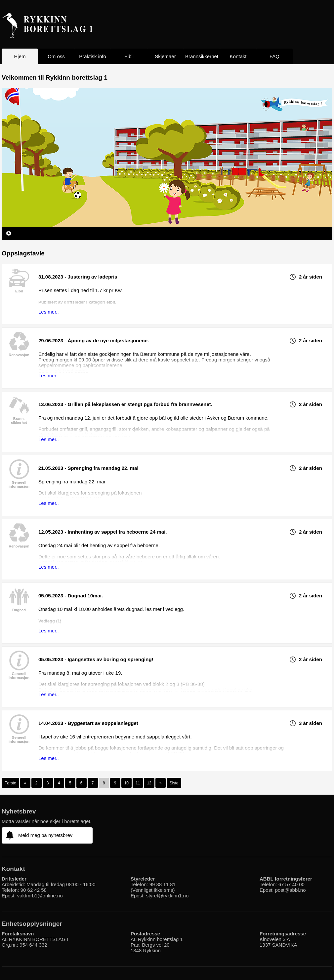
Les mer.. (49, 312)
